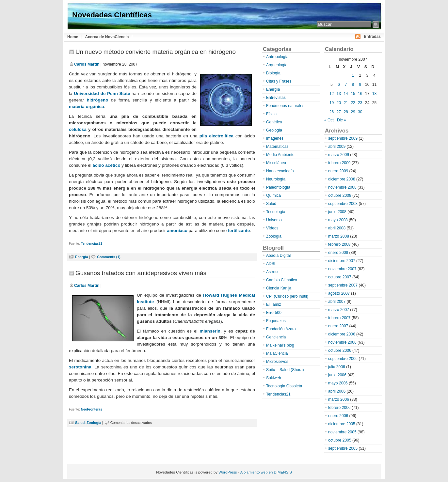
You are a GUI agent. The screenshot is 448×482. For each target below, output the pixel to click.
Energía (81, 257)
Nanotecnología (280, 171)
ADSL (271, 264)
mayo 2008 (338, 220)
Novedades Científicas (112, 15)
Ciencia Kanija (279, 288)
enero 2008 (338, 253)
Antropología (277, 57)
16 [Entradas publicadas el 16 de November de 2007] (360, 94)
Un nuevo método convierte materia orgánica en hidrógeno (156, 52)
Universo (274, 220)
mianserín (210, 331)
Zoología (94, 423)
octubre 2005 (340, 440)
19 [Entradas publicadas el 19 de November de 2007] (332, 103)
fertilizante (239, 231)
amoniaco (177, 231)
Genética (274, 122)
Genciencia (276, 337)
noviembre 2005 (342, 432)
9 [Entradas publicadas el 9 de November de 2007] (360, 85)
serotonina (80, 367)
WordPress (228, 472)
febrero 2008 (339, 244)
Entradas (372, 37)
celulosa (78, 129)
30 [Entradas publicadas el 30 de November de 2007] (360, 112)
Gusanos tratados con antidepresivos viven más (141, 273)
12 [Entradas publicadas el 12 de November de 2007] (332, 94)
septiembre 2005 (343, 448)
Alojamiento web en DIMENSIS (266, 472)
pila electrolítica (216, 136)
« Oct (329, 120)
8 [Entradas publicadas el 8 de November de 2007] (353, 85)
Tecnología (276, 212)
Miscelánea (276, 163)
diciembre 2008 (342, 179)
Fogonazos (276, 321)
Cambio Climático (282, 280)
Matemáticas (277, 147)
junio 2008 (337, 212)
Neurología (276, 179)
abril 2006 (337, 391)
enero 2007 (338, 326)
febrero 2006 (339, 408)
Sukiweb (274, 378)
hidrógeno (98, 100)
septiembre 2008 (343, 204)
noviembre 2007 (342, 269)
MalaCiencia (277, 353)
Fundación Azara (281, 329)
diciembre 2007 (342, 261)
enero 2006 (338, 416)
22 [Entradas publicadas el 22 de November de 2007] (353, 103)
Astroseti (274, 272)
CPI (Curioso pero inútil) (287, 296)
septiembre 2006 (343, 359)
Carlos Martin (87, 64)
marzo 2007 (339, 310)
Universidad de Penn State (102, 93)
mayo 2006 (338, 383)
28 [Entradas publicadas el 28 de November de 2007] (346, 112)
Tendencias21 (92, 244)
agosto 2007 (339, 293)
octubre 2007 (340, 277)
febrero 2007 (339, 318)
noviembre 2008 (342, 187)
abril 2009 (337, 147)
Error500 (274, 313)
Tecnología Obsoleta (284, 386)
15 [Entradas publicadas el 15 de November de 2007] (353, 94)
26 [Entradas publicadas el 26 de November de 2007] (332, 112)
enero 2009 (338, 171)
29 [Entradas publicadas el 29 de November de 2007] (353, 112)
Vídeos (272, 228)
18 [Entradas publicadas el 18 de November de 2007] (374, 94)
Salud (80, 423)
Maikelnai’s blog (280, 345)
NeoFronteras (92, 409)
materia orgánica (87, 107)
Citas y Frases (279, 81)
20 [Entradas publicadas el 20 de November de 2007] (339, 103)
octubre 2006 (340, 350)
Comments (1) (109, 257)
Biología (273, 73)
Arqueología (277, 65)
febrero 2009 (339, 163)
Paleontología (278, 187)
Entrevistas (276, 98)
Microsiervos (277, 362)
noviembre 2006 (342, 342)
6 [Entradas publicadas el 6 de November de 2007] (339, 85)
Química (273, 195)
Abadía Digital (278, 256)
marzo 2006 (339, 399)
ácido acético (106, 165)
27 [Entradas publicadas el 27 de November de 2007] (339, 112)
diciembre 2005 (342, 424)
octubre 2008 (340, 195)
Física (271, 114)
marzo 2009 (339, 155)
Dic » (342, 120)
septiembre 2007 (343, 285)
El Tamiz (273, 304)
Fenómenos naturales (285, 106)
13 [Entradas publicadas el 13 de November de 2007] (339, 94)
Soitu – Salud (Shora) (285, 370)
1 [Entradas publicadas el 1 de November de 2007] (353, 75)
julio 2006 (337, 367)
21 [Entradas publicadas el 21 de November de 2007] (346, 103)
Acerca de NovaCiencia (107, 37)
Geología (274, 130)
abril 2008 (337, 228)
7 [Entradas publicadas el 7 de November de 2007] (346, 85)
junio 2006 (337, 375)
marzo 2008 (339, 236)
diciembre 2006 (342, 334)
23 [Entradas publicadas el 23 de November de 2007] (360, 103)
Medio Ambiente (280, 155)
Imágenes (275, 138)
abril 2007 (337, 302)
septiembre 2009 (343, 138)
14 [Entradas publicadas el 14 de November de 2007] (346, 94)
